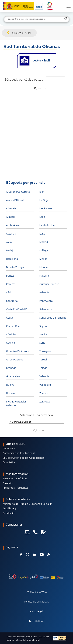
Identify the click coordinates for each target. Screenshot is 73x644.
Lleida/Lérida (47, 225)
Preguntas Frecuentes (16, 488)
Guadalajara (13, 376)
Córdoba (11, 334)
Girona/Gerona (15, 359)
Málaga (44, 250)
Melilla (43, 259)
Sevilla (43, 334)
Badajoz (11, 250)
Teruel (43, 359)
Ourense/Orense (49, 284)
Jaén (42, 192)
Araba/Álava (13, 225)
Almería (11, 217)
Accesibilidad (36, 621)
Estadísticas (10, 462)
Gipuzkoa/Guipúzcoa (18, 351)
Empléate (8, 508)
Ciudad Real (13, 326)
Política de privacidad (37, 602)
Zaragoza (45, 402)
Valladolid (45, 385)
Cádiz (9, 292)
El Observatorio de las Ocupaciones (24, 458)
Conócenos (9, 448)
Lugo (42, 234)
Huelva (10, 385)
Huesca (10, 393)
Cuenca (11, 343)
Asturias (11, 234)
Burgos (10, 276)
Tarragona (45, 351)
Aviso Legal (37, 611)
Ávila (9, 242)
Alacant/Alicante (16, 200)
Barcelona (12, 259)
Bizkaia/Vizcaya (15, 267)
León (42, 217)
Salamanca (46, 309)
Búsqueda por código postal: (24, 80)
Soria (42, 343)
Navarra (44, 276)
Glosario (8, 483)
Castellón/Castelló (17, 309)
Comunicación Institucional (19, 453)
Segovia (44, 326)
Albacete (11, 208)
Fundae (7, 513)
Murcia (44, 267)
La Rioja (44, 200)
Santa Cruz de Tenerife (53, 318)
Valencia (44, 376)
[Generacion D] (37, 576)
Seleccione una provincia (36, 415)
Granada (11, 368)
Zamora (44, 393)
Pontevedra (46, 301)
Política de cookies (37, 592)
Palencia (44, 292)
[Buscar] (36, 19)
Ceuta (10, 318)
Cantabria (12, 301)
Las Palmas (46, 208)
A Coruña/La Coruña (18, 192)
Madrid (44, 242)
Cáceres (11, 284)
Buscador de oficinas (15, 478)
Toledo (43, 368)
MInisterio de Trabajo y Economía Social (26, 504)
